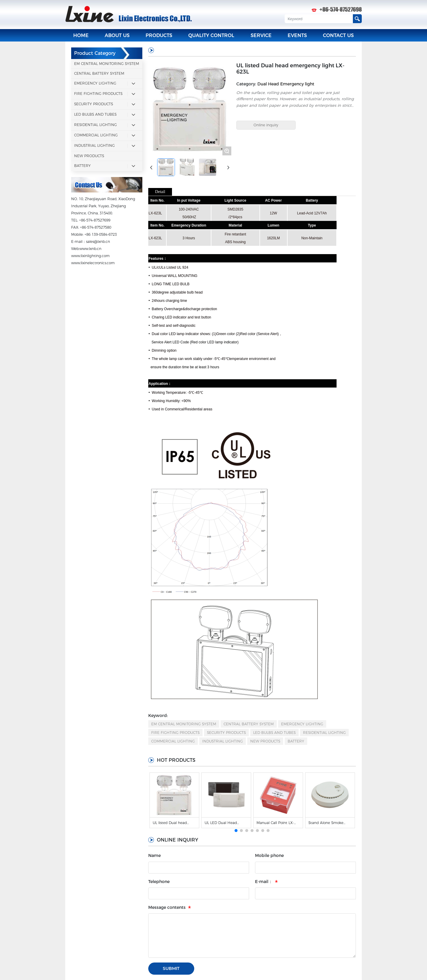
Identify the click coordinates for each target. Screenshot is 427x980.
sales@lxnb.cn (98, 241)
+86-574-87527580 (96, 227)
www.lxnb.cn (90, 248)
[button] (236, 830)
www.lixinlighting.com (90, 255)
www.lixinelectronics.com (93, 262)
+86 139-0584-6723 (101, 234)
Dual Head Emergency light (286, 83)
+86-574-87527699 (95, 220)
